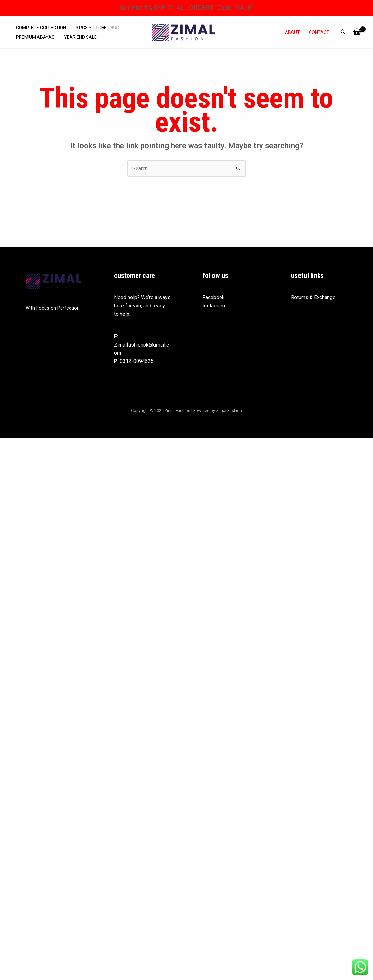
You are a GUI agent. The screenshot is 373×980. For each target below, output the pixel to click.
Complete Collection (41, 28)
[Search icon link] (343, 33)
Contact (319, 32)
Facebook (214, 297)
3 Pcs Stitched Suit (98, 28)
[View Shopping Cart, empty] (357, 32)
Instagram (214, 306)
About (292, 32)
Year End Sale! (81, 37)
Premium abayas (35, 37)
